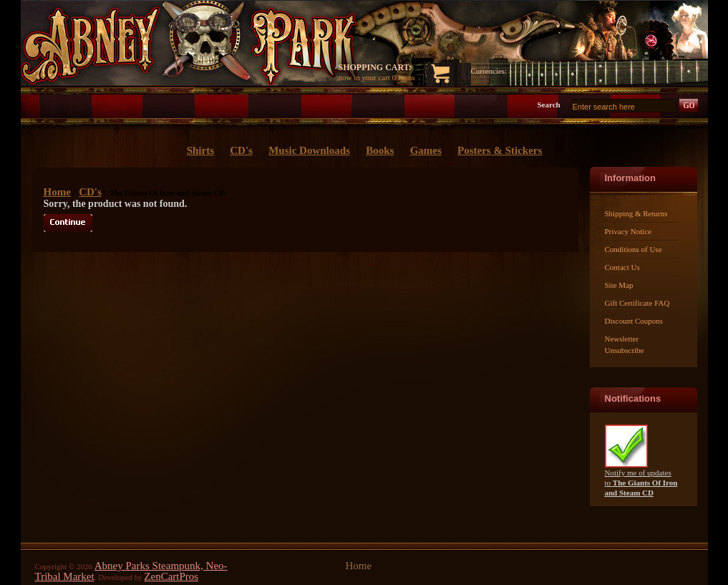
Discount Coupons (634, 321)
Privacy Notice (628, 231)
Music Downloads (309, 150)
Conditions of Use (634, 249)
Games (426, 150)
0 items (404, 77)
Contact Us (622, 267)
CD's (90, 192)
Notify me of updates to (641, 479)
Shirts (200, 150)
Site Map (619, 285)
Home (57, 192)
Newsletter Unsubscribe (625, 344)
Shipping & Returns (636, 213)
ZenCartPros (171, 576)
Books (380, 150)
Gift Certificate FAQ (637, 303)
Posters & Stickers (500, 150)
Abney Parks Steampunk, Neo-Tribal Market (131, 571)
